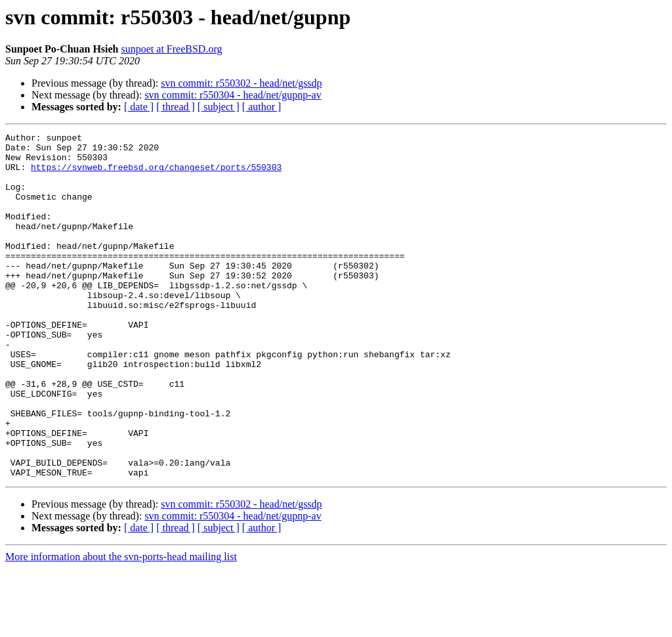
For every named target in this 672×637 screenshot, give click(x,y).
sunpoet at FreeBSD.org (172, 49)
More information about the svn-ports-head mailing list (121, 626)
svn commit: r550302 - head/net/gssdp (241, 83)
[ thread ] (176, 107)
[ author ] (262, 107)
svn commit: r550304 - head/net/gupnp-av (233, 95)
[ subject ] (219, 107)
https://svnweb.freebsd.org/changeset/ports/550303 (156, 175)
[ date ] (139, 107)
